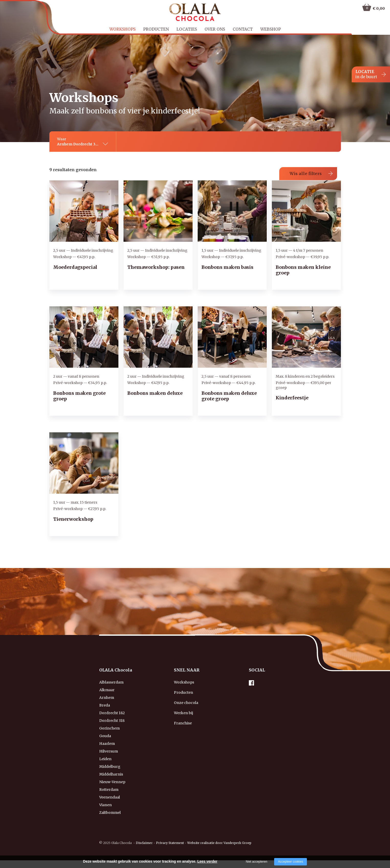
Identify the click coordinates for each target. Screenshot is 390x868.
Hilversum (109, 751)
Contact (243, 29)
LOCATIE (366, 74)
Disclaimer (144, 843)
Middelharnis (111, 774)
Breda (105, 705)
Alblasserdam (111, 682)
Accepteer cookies (291, 862)
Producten (156, 29)
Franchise (183, 723)
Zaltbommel (110, 813)
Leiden (105, 759)
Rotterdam (109, 790)
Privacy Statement (170, 843)
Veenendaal (110, 797)
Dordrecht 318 (112, 721)
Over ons (215, 29)
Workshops (122, 29)
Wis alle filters (306, 173)
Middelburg (110, 767)
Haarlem (107, 744)
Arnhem (107, 698)
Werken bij (183, 713)
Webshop (271, 29)
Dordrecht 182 (112, 713)
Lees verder (207, 861)
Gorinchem (109, 728)
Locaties (187, 29)
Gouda (105, 736)
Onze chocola (186, 703)
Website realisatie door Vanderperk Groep (219, 843)
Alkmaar (107, 690)
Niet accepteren (257, 862)
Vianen (105, 805)
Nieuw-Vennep (112, 782)
